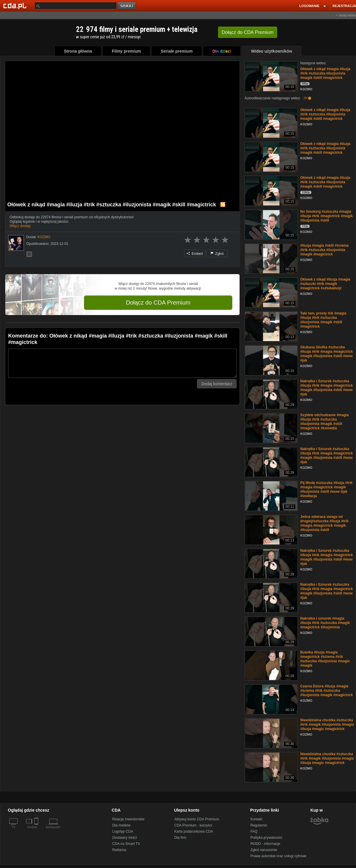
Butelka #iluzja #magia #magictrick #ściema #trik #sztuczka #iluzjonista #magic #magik (325, 659)
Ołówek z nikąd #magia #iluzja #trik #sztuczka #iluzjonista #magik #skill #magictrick (325, 73)
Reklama (119, 850)
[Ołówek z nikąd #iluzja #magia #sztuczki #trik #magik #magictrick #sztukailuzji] (271, 292)
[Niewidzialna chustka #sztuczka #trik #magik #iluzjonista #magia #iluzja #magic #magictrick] (271, 733)
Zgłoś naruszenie (264, 850)
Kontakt (256, 819)
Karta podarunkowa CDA (194, 831)
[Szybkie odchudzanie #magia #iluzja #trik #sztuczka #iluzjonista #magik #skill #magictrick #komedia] (271, 428)
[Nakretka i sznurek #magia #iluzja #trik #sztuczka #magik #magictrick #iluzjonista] (271, 631)
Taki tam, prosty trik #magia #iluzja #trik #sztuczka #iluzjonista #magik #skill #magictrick (323, 320)
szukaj (127, 6)
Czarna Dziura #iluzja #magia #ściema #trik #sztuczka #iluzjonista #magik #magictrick (327, 691)
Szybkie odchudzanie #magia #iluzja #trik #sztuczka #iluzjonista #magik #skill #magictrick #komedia (324, 422)
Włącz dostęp (20, 226)
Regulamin (259, 825)
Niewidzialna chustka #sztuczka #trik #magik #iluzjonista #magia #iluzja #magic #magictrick (327, 725)
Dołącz (248, 32)
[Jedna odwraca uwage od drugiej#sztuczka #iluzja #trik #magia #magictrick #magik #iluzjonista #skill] (271, 529)
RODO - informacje (265, 844)
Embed (195, 254)
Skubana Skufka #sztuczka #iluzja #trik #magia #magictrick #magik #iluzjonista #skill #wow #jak (327, 354)
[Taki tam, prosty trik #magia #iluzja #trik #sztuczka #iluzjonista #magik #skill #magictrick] (271, 326)
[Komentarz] (122, 363)
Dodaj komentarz (217, 384)
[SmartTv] (37, 831)
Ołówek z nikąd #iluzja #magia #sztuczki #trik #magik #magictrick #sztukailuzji (325, 284)
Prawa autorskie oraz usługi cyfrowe (278, 856)
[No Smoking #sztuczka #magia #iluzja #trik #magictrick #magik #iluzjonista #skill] (271, 224)
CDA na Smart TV (126, 844)
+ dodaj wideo (346, 15)
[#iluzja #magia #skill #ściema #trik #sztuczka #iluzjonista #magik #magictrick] (271, 258)
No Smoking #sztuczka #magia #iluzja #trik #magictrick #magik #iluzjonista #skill (327, 216)
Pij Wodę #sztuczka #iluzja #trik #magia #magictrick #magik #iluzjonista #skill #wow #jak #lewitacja (326, 489)
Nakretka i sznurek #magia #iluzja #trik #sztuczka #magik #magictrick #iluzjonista (325, 623)
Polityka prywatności (266, 838)
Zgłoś (217, 254)
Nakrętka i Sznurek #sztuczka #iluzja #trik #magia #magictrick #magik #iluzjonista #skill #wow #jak (327, 388)
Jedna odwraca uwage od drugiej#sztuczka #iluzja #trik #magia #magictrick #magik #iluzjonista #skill (324, 523)
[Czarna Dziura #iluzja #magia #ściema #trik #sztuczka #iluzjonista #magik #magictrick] (271, 699)
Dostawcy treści (125, 838)
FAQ (254, 831)
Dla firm (180, 838)
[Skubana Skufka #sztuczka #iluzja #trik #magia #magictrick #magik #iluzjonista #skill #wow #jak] (271, 360)
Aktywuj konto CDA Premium (197, 819)
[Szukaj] (76, 6)
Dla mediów (122, 825)
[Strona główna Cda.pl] (16, 6)
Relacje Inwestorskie (128, 819)
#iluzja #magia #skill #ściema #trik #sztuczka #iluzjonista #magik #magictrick (324, 250)
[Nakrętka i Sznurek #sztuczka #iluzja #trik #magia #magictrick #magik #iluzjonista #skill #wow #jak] (271, 394)
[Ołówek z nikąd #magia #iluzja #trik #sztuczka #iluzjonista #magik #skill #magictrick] (271, 76)
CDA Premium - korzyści (193, 825)
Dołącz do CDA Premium (158, 302)
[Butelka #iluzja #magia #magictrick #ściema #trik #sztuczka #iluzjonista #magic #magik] (271, 665)
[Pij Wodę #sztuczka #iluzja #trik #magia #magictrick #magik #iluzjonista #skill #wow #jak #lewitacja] (271, 496)
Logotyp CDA (123, 831)
